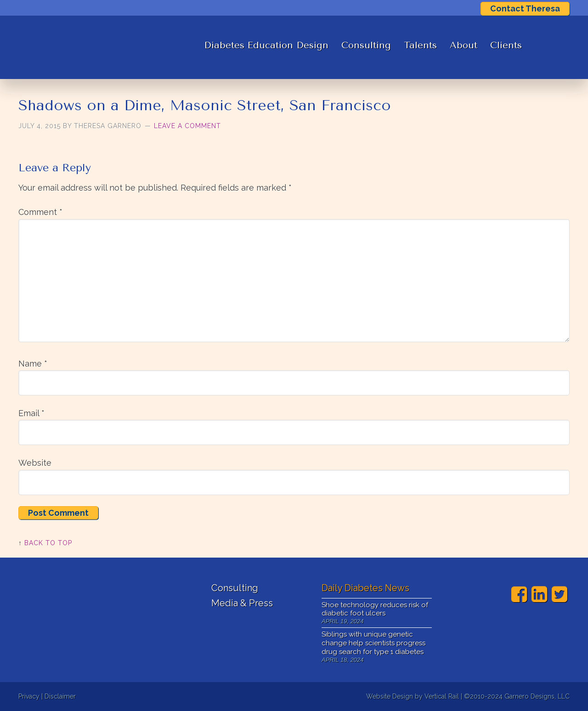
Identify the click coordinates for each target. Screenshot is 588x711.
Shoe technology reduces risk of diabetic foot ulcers (375, 609)
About (464, 45)
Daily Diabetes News (365, 588)
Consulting (366, 45)
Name (33, 364)
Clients (506, 45)
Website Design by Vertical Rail (413, 696)
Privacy (29, 696)
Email (31, 413)
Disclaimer (60, 696)
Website (35, 463)
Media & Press (242, 603)
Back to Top (48, 543)
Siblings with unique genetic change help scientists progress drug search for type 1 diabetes (373, 643)
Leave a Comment (187, 126)
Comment (40, 212)
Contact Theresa (525, 8)
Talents (420, 45)
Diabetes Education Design (266, 45)
